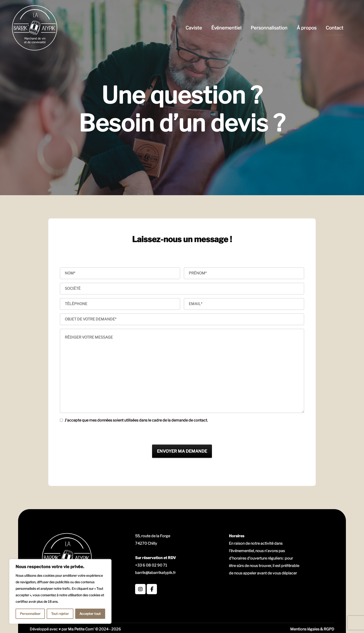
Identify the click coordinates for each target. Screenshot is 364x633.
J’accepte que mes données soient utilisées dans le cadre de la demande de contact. (136, 420)
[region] (60, 591)
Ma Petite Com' (81, 629)
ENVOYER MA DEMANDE (182, 451)
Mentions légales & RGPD (312, 629)
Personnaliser (30, 614)
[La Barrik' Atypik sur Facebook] (152, 589)
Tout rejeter (60, 614)
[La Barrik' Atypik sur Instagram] (140, 589)
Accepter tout (90, 614)
